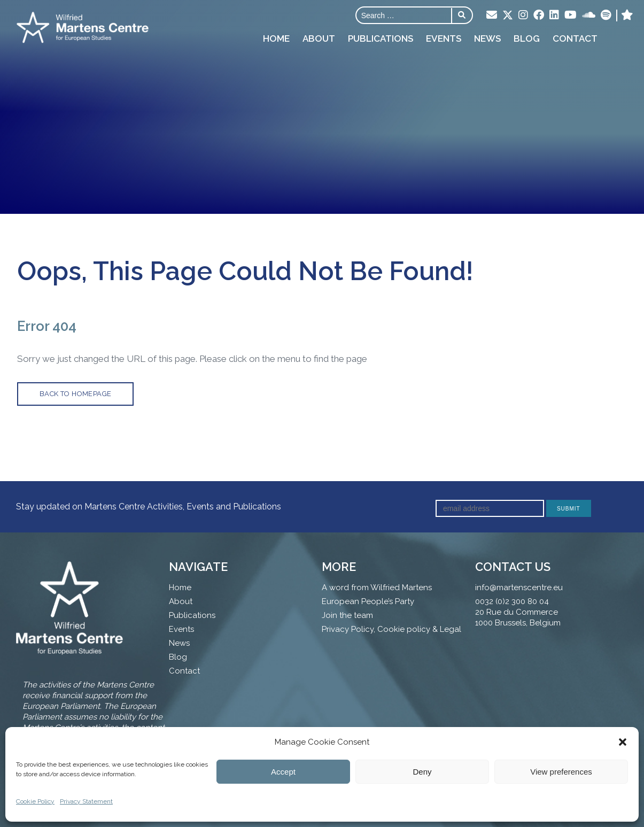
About (319, 38)
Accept (283, 772)
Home (276, 38)
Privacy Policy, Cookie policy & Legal (391, 629)
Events (444, 38)
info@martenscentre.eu (519, 588)
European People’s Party (368, 601)
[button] (623, 742)
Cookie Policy (35, 801)
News (487, 38)
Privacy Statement (86, 801)
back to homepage (75, 394)
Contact (575, 38)
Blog (527, 38)
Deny (422, 772)
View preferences (561, 772)
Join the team (347, 615)
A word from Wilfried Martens (377, 588)
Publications (381, 38)
